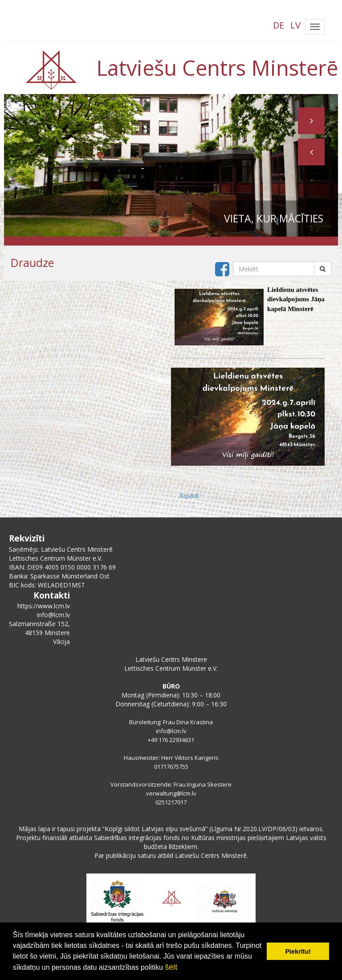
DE (279, 25)
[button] (311, 152)
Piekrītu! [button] (298, 951)
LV (295, 25)
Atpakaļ (189, 496)
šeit (171, 967)
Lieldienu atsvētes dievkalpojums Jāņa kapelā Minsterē (296, 299)
